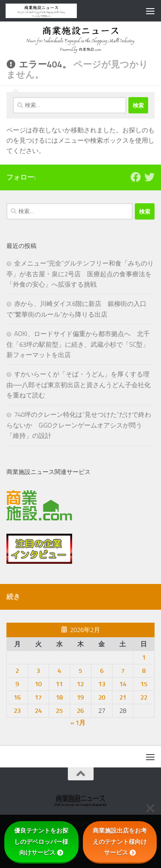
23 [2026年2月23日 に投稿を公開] (17, 711)
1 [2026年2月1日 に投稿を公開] (144, 657)
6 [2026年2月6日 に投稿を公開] (102, 671)
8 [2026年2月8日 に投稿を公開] (144, 671)
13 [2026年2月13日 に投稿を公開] (102, 684)
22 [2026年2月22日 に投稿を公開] (144, 697)
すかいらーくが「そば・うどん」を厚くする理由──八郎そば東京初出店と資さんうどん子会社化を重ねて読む (79, 385)
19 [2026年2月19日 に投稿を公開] (80, 697)
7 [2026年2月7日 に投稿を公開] (123, 671)
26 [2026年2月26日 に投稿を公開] (80, 711)
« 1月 (78, 723)
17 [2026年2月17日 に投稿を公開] (38, 697)
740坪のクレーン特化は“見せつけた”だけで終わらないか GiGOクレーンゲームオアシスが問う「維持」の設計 (79, 425)
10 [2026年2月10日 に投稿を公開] (38, 684)
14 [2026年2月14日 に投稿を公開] (123, 684)
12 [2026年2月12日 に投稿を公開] (80, 684)
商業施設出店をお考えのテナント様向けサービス (120, 841)
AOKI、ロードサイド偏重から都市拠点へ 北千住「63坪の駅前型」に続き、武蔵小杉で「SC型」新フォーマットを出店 (78, 344)
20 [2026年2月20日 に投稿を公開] (102, 697)
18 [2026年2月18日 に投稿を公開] (59, 697)
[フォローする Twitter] (149, 177)
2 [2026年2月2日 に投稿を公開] (17, 671)
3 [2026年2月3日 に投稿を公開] (38, 671)
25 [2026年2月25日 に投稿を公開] (59, 711)
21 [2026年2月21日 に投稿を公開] (123, 697)
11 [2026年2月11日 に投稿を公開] (59, 684)
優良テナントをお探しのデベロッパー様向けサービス (41, 841)
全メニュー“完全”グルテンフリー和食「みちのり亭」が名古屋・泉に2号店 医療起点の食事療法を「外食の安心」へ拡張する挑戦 (80, 274)
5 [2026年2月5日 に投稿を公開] (80, 671)
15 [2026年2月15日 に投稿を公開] (144, 684)
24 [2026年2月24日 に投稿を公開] (38, 711)
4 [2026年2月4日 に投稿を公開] (59, 671)
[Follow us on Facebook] (136, 177)
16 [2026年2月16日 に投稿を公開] (17, 697)
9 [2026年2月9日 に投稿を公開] (17, 684)
